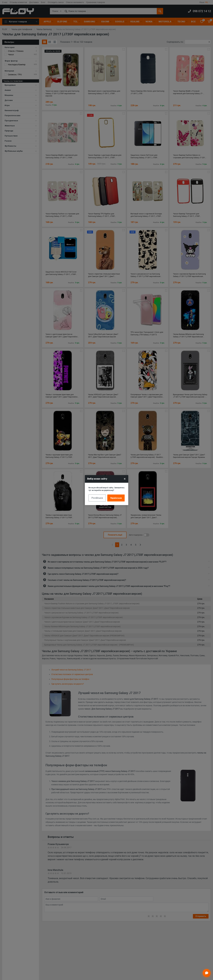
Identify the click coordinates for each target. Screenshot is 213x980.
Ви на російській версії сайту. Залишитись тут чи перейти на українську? (106, 489)
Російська (97, 498)
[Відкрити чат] (207, 973)
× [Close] (125, 479)
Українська (116, 498)
